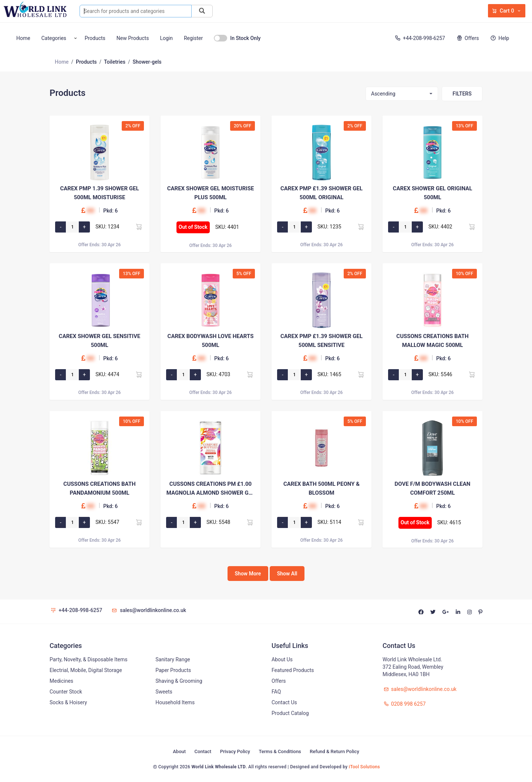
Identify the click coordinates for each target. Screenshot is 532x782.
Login (166, 38)
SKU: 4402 (440, 227)
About (179, 751)
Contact (203, 751)
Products (95, 38)
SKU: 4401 (227, 227)
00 (90, 210)
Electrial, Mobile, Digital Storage (86, 670)
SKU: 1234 (107, 227)
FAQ (276, 692)
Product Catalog (290, 713)
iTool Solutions (364, 767)
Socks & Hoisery (68, 702)
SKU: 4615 (449, 522)
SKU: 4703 (218, 374)
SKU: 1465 (329, 374)
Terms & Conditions (280, 751)
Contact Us (284, 702)
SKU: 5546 (440, 374)
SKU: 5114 (329, 522)
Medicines (61, 681)
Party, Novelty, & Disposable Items (88, 659)
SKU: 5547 (107, 522)
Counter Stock (66, 692)
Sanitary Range (173, 659)
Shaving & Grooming (179, 681)
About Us (282, 659)
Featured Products (293, 670)
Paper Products (173, 670)
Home (23, 38)
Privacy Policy (235, 751)
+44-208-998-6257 (419, 38)
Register (193, 38)
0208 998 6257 (404, 704)
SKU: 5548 (218, 522)
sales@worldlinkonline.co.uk (149, 610)
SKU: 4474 (107, 374)
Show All (287, 574)
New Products (133, 38)
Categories (54, 38)
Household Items (175, 702)
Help (499, 38)
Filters (462, 94)
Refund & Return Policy (334, 751)
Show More (248, 574)
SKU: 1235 (329, 227)
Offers (467, 38)
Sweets (164, 692)
